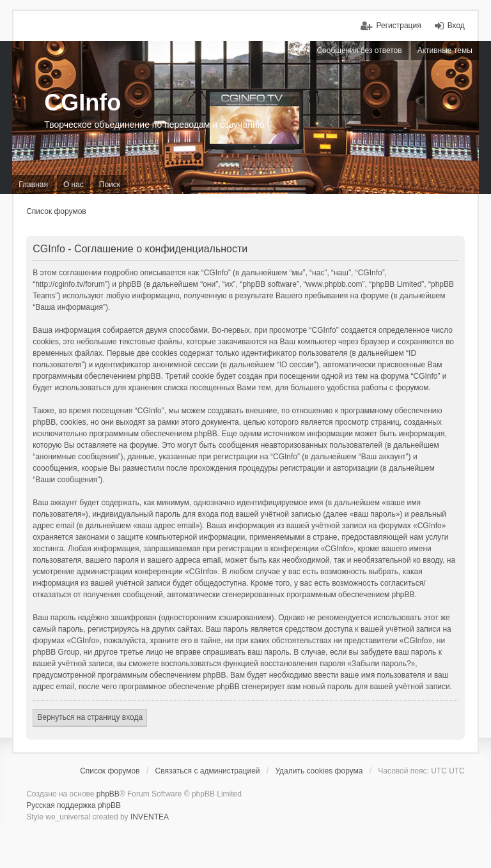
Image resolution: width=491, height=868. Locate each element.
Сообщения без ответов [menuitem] (359, 50)
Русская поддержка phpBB (74, 805)
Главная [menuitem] (33, 185)
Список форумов (56, 211)
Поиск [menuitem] (110, 185)
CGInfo (82, 103)
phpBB (108, 794)
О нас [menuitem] (74, 185)
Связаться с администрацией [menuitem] (208, 771)
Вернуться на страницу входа (90, 717)
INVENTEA (150, 817)
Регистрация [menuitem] (398, 26)
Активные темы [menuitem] (445, 50)
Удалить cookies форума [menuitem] (319, 771)
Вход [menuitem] (456, 26)
